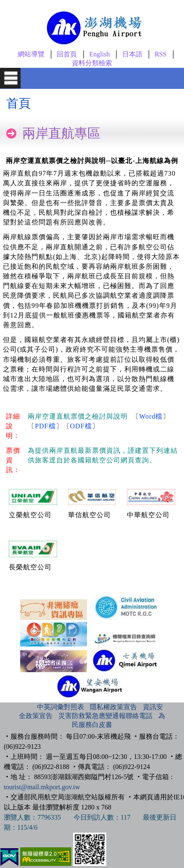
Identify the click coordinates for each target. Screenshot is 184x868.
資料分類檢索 (92, 63)
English (100, 54)
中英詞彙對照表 (60, 707)
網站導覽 (31, 54)
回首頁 (67, 54)
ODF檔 (81, 426)
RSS (160, 54)
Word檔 (151, 416)
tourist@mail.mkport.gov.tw (42, 787)
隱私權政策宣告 (113, 707)
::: (28, 707)
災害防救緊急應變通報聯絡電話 (105, 716)
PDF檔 (45, 426)
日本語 (132, 54)
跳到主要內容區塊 (15, 3)
